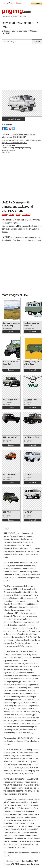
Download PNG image (14, 119)
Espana (18, 3)
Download (11, 332)
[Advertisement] (22, 68)
